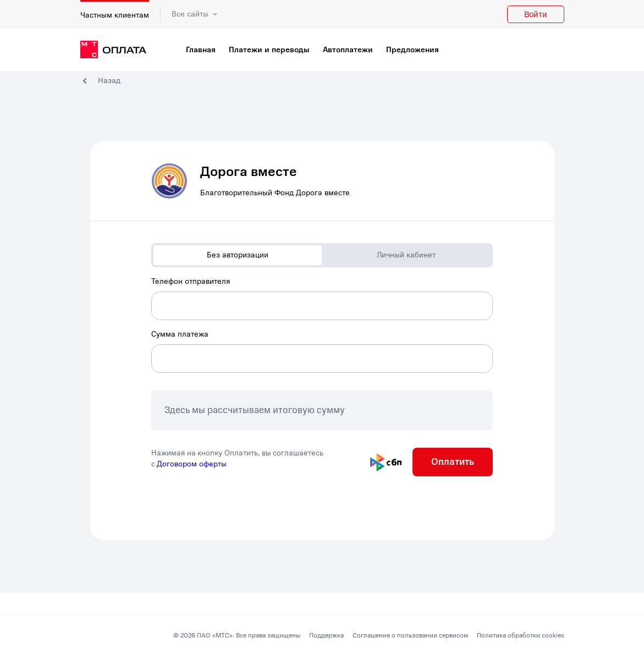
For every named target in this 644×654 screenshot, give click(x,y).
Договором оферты (192, 464)
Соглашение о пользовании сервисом (410, 635)
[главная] (113, 50)
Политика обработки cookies (521, 635)
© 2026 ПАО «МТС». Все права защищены (237, 635)
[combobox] (322, 298)
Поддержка (326, 635)
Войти (536, 14)
